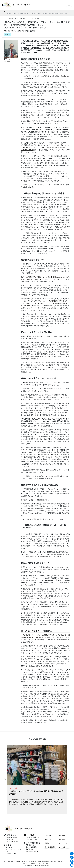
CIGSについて (63, 843)
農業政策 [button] (7, 34)
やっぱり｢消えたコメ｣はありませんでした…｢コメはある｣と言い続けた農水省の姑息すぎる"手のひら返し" (45, 147)
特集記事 (48, 836)
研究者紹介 (62, 839)
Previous (5, 779)
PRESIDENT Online (10, 31)
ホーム (6, 12)
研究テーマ (62, 836)
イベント (48, 839)
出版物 (47, 843)
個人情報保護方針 (50, 847)
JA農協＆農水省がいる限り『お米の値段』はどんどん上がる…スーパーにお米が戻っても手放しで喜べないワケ (46, 303)
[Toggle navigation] (69, 5)
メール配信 (31, 835)
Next (69, 779)
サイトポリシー (64, 847)
